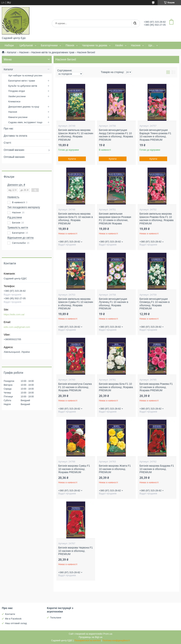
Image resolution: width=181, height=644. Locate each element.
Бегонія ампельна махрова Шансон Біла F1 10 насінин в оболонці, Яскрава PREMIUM (75, 219)
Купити (72, 159)
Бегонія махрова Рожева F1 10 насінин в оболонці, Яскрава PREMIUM (156, 387)
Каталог (12, 52)
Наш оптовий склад (16, 623)
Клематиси (14, 101)
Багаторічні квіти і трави (22, 81)
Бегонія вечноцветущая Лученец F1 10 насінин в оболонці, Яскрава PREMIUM (113, 304)
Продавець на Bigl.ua (90, 637)
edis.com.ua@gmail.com (17, 327)
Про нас (8, 129)
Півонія (70, 45)
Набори (9, 45)
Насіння (136, 45)
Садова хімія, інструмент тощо (25, 122)
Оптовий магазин (14, 150)
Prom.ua (108, 634)
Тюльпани (56, 618)
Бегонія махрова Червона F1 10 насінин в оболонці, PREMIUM (75, 551)
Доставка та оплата (15, 136)
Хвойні (119, 45)
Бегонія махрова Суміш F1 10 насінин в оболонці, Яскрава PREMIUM (74, 469)
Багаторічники (49, 45)
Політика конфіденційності (116, 640)
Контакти (10, 614)
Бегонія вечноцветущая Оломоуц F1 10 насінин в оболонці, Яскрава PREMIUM (154, 304)
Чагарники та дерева (95, 45)
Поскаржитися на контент (88, 640)
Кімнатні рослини (18, 117)
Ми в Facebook (13, 619)
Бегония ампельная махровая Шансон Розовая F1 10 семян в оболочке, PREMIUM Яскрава (115, 219)
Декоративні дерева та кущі (24, 107)
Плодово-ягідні (17, 91)
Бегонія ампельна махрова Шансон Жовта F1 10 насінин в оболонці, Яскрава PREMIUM (76, 135)
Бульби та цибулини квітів (23, 86)
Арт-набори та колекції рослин (25, 75)
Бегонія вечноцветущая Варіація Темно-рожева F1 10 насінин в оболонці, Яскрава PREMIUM (155, 135)
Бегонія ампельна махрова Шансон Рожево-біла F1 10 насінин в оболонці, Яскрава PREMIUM (156, 219)
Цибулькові (26, 45)
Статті (7, 143)
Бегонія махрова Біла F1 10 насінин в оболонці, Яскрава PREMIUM (116, 387)
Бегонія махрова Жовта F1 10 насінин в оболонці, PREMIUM (115, 469)
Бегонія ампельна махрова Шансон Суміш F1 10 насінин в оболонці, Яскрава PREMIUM (76, 304)
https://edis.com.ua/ (14, 314)
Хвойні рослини (17, 96)
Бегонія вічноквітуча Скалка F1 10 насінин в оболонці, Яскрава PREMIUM (75, 387)
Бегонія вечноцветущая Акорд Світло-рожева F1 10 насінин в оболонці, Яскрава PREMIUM (116, 135)
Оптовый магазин (14, 157)
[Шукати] (135, 23)
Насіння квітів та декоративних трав (53, 52)
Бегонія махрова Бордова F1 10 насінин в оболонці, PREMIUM (157, 469)
